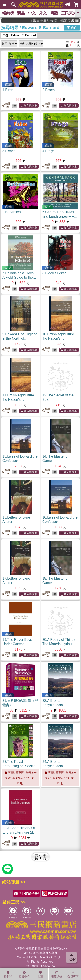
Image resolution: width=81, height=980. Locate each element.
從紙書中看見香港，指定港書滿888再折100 (63, 21)
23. (20, 766)
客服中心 (24, 975)
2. (48, 90)
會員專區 (73, 975)
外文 (43, 13)
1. (8, 90)
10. (58, 339)
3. (9, 151)
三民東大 (69, 13)
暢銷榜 (8, 13)
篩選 (72, 28)
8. (54, 273)
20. (60, 644)
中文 (32, 13)
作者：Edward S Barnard (19, 35)
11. (18, 400)
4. (48, 151)
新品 (21, 13)
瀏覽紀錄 (57, 975)
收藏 (40, 975)
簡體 (54, 13)
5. (11, 212)
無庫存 (6, 106)
